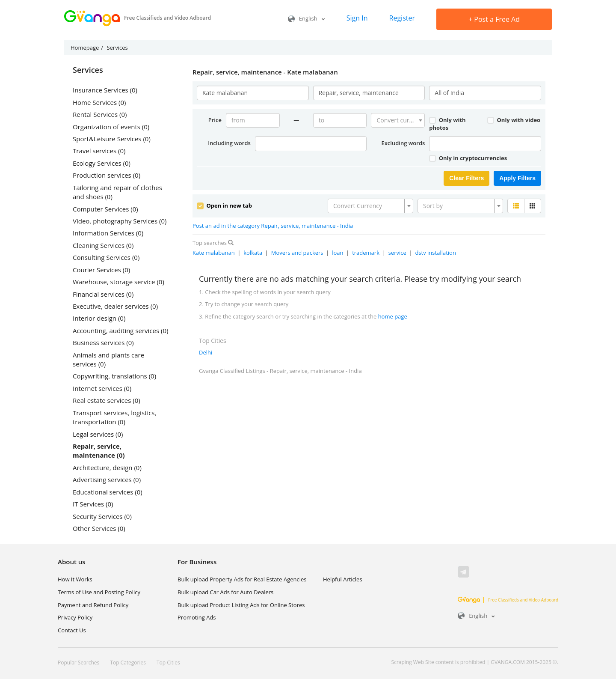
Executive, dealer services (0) (115, 306)
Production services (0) (107, 175)
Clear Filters (466, 178)
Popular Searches (78, 663)
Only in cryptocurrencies (468, 158)
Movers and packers (297, 253)
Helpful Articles (343, 579)
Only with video (514, 120)
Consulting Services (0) (106, 257)
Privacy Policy (75, 617)
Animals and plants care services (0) (108, 359)
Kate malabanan (214, 253)
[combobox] (398, 120)
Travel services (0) (99, 151)
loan (338, 253)
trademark (366, 253)
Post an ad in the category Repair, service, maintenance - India (273, 226)
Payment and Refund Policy (93, 605)
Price (215, 120)
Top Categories (128, 663)
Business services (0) (103, 342)
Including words (229, 143)
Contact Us (72, 630)
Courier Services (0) (101, 270)
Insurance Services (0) (105, 90)
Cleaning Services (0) (103, 245)
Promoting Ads (197, 617)
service (397, 253)
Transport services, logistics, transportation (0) (114, 417)
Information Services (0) (108, 233)
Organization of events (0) (111, 127)
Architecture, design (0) (107, 468)
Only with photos (447, 124)
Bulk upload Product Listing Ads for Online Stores (241, 605)
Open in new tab (224, 205)
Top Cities (168, 663)
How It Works (75, 579)
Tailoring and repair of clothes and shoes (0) (117, 192)
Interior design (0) (99, 318)
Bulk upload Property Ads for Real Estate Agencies (242, 579)
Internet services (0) (102, 388)
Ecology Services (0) (102, 163)
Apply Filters (517, 178)
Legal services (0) (98, 434)
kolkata (253, 253)
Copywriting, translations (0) (114, 376)
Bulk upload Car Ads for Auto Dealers (225, 592)
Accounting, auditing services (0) (120, 331)
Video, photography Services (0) (120, 221)
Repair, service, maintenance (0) (99, 451)
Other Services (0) (99, 528)
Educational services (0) (108, 492)
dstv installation (435, 253)
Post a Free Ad (494, 19)
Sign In (357, 18)
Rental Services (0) (100, 114)
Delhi (206, 352)
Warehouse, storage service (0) (118, 282)
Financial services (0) (103, 294)
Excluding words (403, 143)
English (307, 18)
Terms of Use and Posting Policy (99, 592)
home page (393, 316)
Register (402, 18)
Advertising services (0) (107, 479)
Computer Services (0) (105, 209)
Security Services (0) (102, 516)
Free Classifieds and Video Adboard (508, 600)
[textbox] (395, 120)
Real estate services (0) (107, 400)
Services (88, 70)
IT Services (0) (93, 504)
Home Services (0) (99, 102)
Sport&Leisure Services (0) (112, 139)
